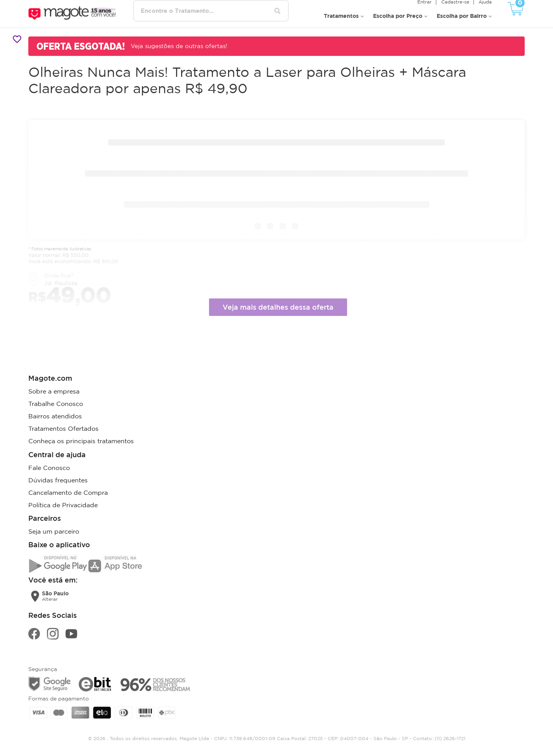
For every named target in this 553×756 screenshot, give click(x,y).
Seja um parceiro (54, 531)
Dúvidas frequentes (58, 480)
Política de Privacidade (63, 505)
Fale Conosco (49, 467)
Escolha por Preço (398, 16)
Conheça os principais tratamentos (81, 441)
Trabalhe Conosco (56, 404)
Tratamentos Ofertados (63, 428)
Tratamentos (341, 16)
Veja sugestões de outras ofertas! (179, 46)
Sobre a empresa (54, 391)
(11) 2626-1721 (450, 738)
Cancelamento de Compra (68, 492)
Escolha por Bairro (462, 16)
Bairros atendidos (55, 416)
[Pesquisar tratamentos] (278, 11)
